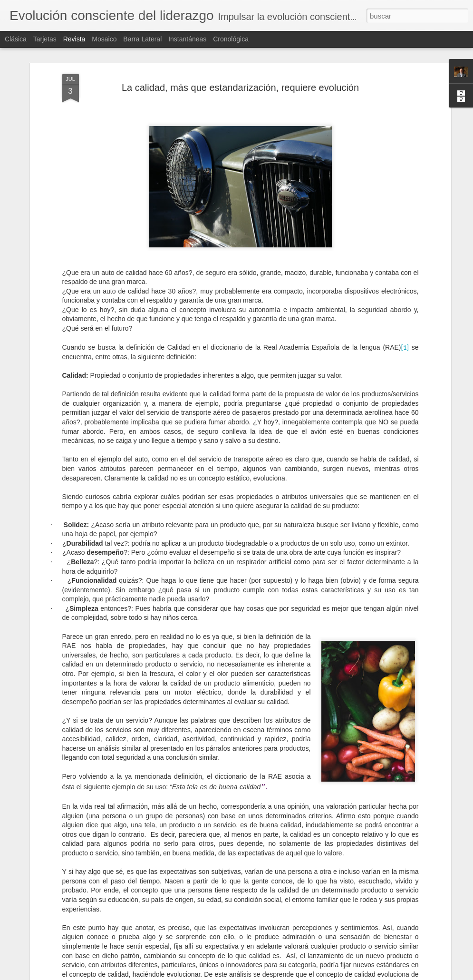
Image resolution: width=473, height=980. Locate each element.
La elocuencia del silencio (190, 753)
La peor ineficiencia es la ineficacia (206, 969)
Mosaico (104, 39)
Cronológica (231, 39)
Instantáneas (187, 39)
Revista (74, 39)
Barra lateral (142, 39)
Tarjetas (45, 39)
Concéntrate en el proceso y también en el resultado (235, 861)
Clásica (16, 39)
